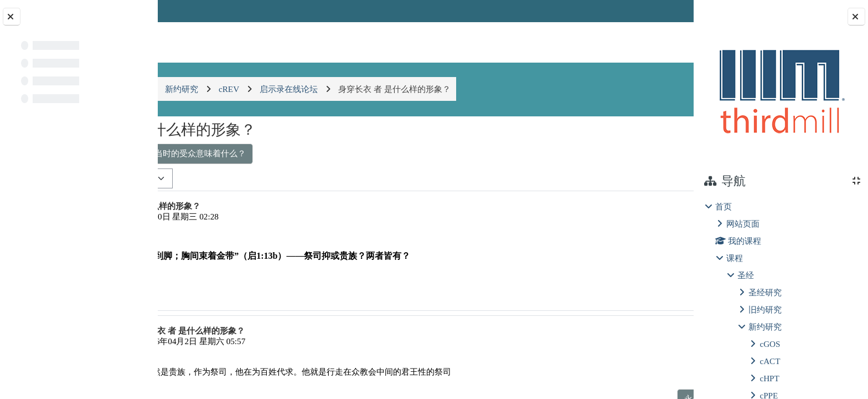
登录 (664, 11)
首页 (724, 206)
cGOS (770, 344)
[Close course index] (12, 17)
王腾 (217, 216)
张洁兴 (236, 341)
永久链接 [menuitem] (615, 293)
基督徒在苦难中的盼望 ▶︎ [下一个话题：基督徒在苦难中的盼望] (624, 153)
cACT (770, 361)
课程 (735, 258)
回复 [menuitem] (654, 293)
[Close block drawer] (856, 17)
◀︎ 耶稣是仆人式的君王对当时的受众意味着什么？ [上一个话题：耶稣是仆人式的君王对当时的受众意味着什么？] (274, 153)
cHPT (769, 378)
